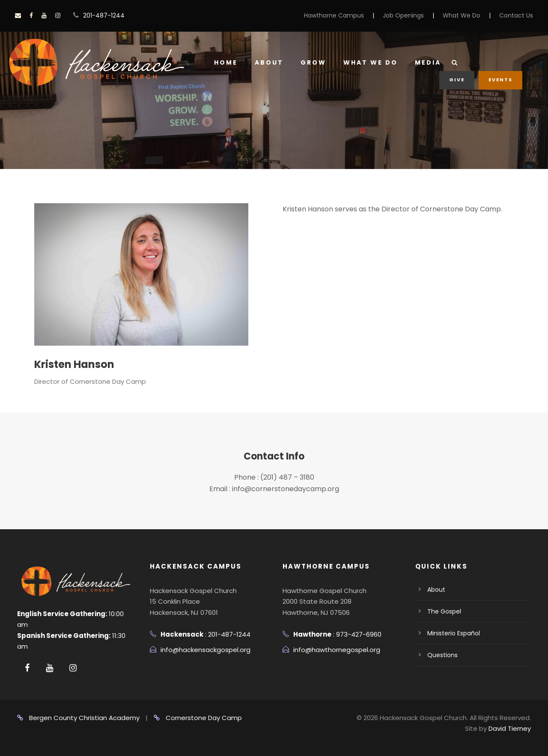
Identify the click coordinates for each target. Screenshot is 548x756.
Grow (313, 62)
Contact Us (516, 15)
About (269, 62)
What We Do (462, 15)
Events (500, 80)
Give (457, 80)
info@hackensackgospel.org (205, 650)
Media (428, 62)
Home (226, 62)
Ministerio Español (454, 633)
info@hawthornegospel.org (337, 650)
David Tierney (510, 728)
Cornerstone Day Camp (198, 718)
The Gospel (444, 611)
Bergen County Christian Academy (78, 718)
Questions (442, 655)
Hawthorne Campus (334, 15)
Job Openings (403, 15)
